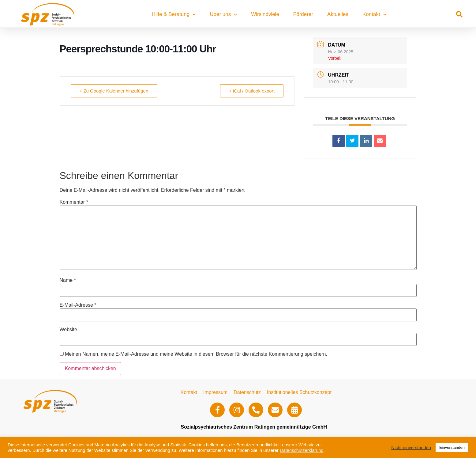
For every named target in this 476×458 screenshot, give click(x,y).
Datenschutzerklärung (302, 450)
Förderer (303, 14)
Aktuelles (338, 14)
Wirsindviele (265, 14)
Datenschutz (247, 392)
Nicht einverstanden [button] (411, 448)
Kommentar (74, 202)
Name (68, 280)
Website (69, 330)
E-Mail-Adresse (78, 305)
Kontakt (374, 15)
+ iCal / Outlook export (252, 91)
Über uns (223, 15)
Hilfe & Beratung (174, 15)
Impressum (215, 392)
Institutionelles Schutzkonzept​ (299, 392)
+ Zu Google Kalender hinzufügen (114, 91)
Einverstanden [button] (452, 447)
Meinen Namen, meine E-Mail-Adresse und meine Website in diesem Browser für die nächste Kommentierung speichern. (196, 354)
